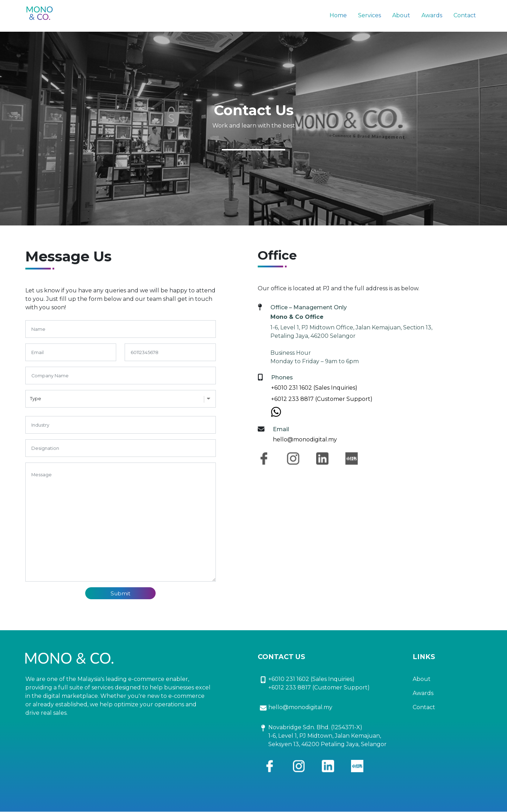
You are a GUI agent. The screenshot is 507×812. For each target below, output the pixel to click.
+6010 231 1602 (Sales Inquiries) (314, 388)
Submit (121, 593)
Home (338, 15)
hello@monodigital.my (305, 439)
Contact (465, 15)
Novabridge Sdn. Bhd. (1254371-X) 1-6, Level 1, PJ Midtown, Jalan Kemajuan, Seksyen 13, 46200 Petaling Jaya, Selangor (327, 736)
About (401, 15)
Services (370, 15)
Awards (432, 15)
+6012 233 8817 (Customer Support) (322, 399)
